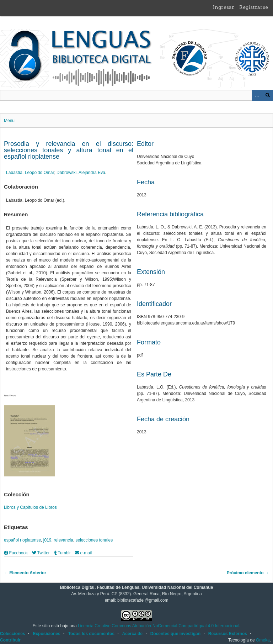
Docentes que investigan (175, 634)
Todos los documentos (91, 634)
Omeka (263, 640)
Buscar (268, 95)
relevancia (63, 540)
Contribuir (10, 640)
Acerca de (132, 634)
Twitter (41, 553)
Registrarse (254, 7)
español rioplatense (22, 540)
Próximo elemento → (248, 573)
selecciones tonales (94, 540)
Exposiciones (46, 634)
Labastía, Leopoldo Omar (30, 173)
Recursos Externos (228, 634)
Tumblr (62, 553)
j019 (47, 540)
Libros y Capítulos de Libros (30, 507)
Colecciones (13, 634)
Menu (9, 121)
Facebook (16, 553)
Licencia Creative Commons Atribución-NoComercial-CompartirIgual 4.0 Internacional (159, 626)
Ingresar (224, 7)
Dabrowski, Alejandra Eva (81, 173)
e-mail (83, 553)
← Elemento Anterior (25, 573)
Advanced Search (257, 95)
